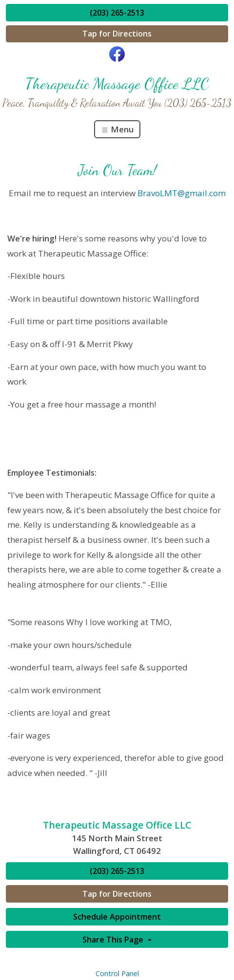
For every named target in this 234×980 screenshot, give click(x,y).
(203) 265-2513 (117, 13)
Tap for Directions (117, 34)
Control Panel (117, 973)
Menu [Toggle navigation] (117, 129)
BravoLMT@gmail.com (182, 193)
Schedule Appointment (117, 917)
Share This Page (114, 940)
